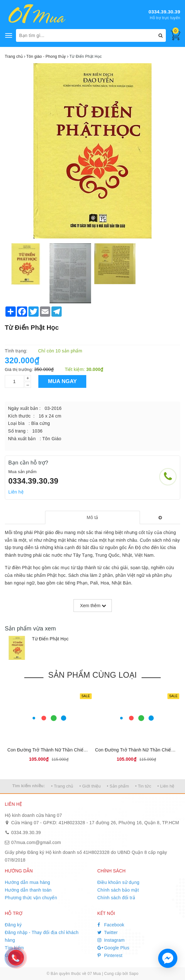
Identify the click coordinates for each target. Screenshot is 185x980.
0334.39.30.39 (164, 12)
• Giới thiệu (90, 786)
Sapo (134, 974)
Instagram (111, 940)
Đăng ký (13, 925)
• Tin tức (143, 786)
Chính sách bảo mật (118, 890)
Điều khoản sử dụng (119, 882)
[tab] (92, 517)
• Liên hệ (166, 786)
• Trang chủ (62, 786)
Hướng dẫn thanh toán (28, 890)
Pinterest (110, 955)
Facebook (111, 925)
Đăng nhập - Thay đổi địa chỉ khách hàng (42, 936)
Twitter (108, 932)
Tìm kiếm (14, 948)
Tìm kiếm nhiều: (29, 786)
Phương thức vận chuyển (31, 898)
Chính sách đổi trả (116, 898)
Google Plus (113, 948)
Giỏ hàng (14, 955)
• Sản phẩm (118, 786)
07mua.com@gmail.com (36, 842)
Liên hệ (16, 492)
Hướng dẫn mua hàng (27, 882)
